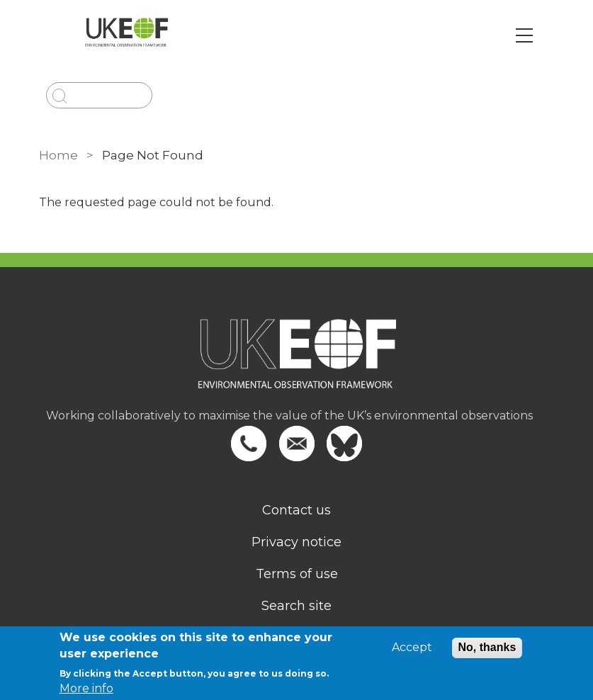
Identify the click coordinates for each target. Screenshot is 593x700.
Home (58, 155)
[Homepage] (297, 363)
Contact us (296, 510)
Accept (412, 648)
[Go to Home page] (126, 35)
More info (86, 688)
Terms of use (297, 574)
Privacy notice (296, 542)
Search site (296, 606)
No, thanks (487, 647)
